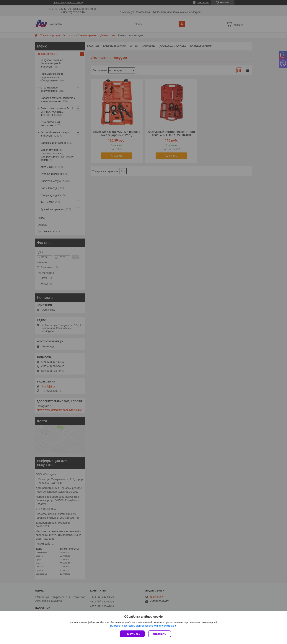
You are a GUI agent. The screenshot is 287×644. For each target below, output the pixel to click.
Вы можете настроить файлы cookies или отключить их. (142, 626)
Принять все (132, 634)
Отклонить (160, 634)
